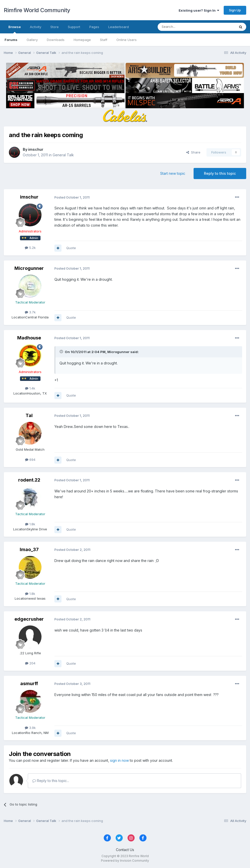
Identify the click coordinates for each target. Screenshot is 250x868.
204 (30, 663)
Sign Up (235, 10)
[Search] (183, 27)
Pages (94, 27)
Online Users (127, 40)
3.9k (30, 728)
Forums (11, 40)
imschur (36, 149)
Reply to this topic (220, 173)
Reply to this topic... (51, 781)
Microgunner (29, 268)
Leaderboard (119, 27)
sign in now (119, 760)
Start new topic (173, 173)
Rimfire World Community (37, 10)
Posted (72, 197)
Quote (71, 248)
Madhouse (29, 338)
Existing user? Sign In (199, 10)
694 (30, 460)
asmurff (29, 683)
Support (74, 27)
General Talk (63, 155)
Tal (29, 415)
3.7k (30, 312)
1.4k (30, 388)
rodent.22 (29, 480)
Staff (104, 40)
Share (193, 152)
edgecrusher (29, 619)
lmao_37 (29, 549)
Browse (15, 29)
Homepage (82, 40)
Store (55, 27)
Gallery (32, 40)
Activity (36, 27)
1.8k (30, 524)
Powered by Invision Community (125, 861)
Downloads (56, 40)
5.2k (30, 248)
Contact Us (125, 850)
